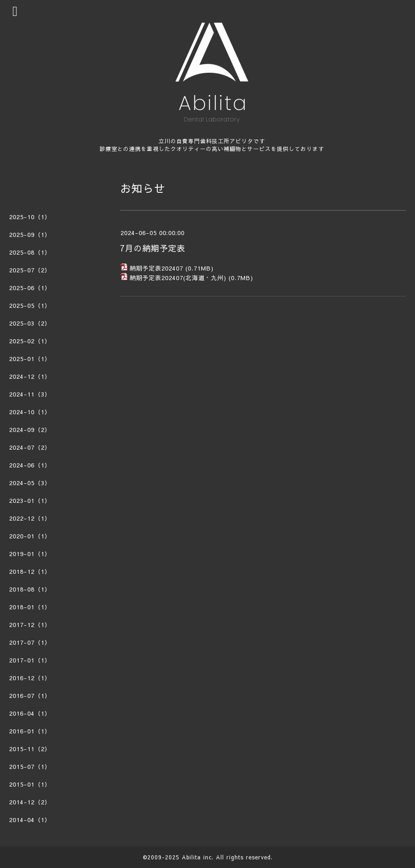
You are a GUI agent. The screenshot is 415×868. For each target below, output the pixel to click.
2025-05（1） (30, 306)
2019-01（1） (30, 554)
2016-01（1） (30, 731)
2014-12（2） (30, 802)
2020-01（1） (30, 536)
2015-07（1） (30, 767)
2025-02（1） (30, 341)
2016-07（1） (30, 696)
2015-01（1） (30, 784)
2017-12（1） (30, 625)
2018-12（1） (30, 572)
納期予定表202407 (156, 268)
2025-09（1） (30, 235)
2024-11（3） (30, 394)
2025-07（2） (30, 270)
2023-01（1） (30, 501)
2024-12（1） (30, 376)
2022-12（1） (30, 518)
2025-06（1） (30, 288)
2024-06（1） (30, 465)
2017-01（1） (30, 660)
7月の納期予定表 (153, 248)
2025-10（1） (30, 217)
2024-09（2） (30, 430)
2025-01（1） (30, 359)
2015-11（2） (30, 749)
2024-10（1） (30, 412)
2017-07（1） (30, 642)
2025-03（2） (30, 323)
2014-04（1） (30, 820)
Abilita (191, 857)
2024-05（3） (30, 483)
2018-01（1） (30, 607)
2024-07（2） (30, 447)
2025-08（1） (30, 252)
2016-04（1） (30, 713)
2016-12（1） (30, 678)
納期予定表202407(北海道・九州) (178, 278)
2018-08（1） (30, 589)
